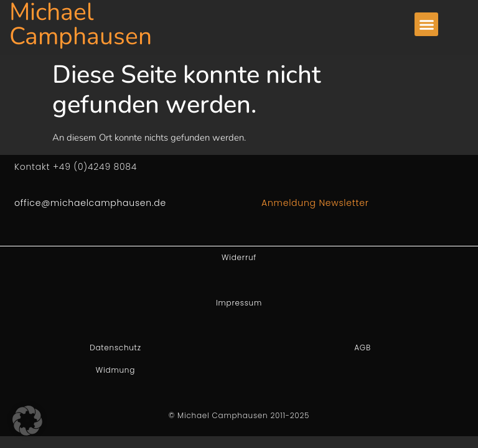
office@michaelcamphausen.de (90, 203)
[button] (426, 24)
